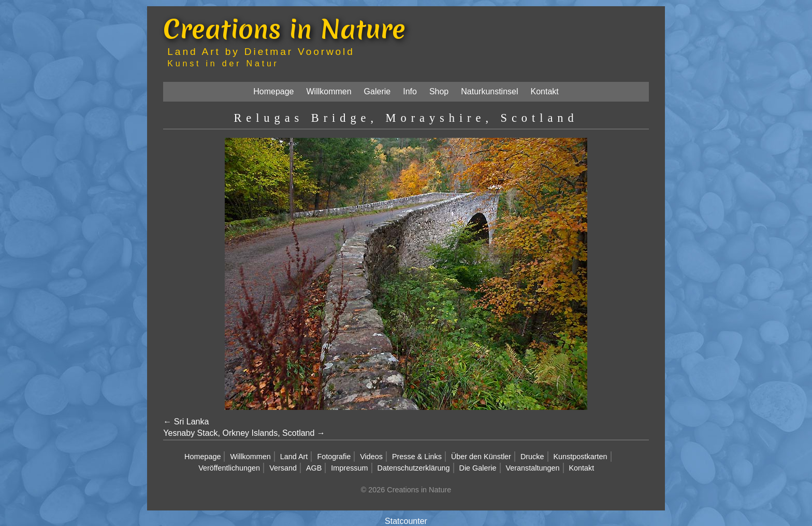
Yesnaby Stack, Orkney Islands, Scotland (239, 433)
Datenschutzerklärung (414, 468)
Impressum (349, 468)
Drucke (532, 457)
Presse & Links (417, 457)
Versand (283, 468)
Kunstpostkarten (581, 457)
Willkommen (329, 91)
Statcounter (406, 521)
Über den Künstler (481, 457)
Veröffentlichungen (229, 468)
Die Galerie (478, 468)
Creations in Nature (284, 29)
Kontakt (545, 91)
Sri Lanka (192, 422)
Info (410, 91)
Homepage (273, 91)
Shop (439, 91)
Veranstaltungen (533, 468)
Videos (371, 457)
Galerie (378, 91)
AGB (314, 468)
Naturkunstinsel (489, 91)
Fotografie (334, 457)
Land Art (294, 457)
